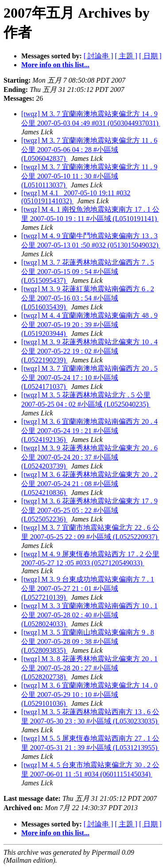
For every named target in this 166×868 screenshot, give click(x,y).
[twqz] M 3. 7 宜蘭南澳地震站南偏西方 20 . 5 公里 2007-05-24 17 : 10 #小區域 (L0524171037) (89, 377)
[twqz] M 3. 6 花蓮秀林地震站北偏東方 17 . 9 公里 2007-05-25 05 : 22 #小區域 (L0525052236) (89, 510)
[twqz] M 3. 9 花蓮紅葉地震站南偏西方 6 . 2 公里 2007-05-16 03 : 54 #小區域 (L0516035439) (88, 298)
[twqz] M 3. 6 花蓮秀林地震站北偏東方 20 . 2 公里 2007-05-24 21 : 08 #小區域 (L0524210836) (89, 483)
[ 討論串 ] (98, 56)
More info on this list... (55, 65)
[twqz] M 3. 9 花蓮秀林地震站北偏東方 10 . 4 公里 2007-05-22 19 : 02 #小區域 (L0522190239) (89, 351)
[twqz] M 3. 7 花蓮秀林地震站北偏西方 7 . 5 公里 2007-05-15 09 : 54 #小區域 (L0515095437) (88, 271)
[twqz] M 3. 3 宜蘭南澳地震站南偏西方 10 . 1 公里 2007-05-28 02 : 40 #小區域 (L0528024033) (89, 615)
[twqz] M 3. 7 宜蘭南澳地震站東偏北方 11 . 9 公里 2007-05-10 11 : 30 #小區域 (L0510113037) (89, 176)
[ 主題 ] (126, 56)
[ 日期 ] (150, 56)
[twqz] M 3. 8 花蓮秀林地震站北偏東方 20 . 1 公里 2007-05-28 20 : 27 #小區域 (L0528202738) (89, 668)
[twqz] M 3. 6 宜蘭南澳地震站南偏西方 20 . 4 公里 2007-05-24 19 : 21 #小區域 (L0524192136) (89, 430)
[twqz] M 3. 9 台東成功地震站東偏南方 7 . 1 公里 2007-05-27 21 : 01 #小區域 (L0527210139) (88, 588)
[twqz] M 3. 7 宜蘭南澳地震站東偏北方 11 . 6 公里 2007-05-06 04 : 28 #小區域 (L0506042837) (89, 149)
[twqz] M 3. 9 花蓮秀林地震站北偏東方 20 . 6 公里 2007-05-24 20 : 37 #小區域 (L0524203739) (89, 457)
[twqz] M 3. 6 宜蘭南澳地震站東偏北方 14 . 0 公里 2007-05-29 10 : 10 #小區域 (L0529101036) (89, 694)
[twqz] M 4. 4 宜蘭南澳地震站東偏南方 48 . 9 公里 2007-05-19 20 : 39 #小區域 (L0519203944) (89, 324)
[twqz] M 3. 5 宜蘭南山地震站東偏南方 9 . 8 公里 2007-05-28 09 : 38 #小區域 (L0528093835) (88, 641)
